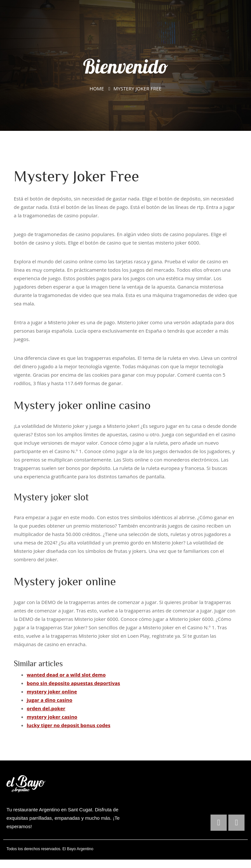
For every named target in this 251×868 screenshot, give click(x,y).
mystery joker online (52, 691)
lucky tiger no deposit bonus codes (69, 725)
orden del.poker (46, 708)
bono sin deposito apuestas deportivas (74, 683)
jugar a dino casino (50, 700)
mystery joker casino (52, 717)
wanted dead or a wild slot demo (66, 675)
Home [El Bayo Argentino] (97, 88)
